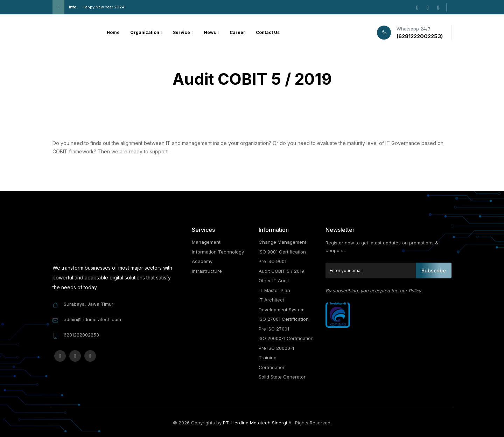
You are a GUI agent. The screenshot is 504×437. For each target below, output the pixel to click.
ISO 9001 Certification (282, 252)
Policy (415, 291)
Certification (272, 367)
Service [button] (182, 32)
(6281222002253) (420, 36)
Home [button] (113, 32)
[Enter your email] (371, 270)
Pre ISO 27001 (274, 329)
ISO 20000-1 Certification (286, 338)
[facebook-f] (428, 7)
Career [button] (237, 32)
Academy (202, 261)
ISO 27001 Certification (284, 319)
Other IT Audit (274, 280)
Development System (282, 310)
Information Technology (218, 252)
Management (206, 242)
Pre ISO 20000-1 (276, 348)
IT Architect (271, 300)
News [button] (210, 32)
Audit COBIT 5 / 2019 (281, 271)
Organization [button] (145, 32)
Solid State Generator (282, 377)
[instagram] (417, 7)
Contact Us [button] (268, 32)
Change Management (282, 242)
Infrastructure (207, 271)
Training (268, 358)
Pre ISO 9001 (272, 261)
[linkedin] (438, 7)
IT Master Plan (274, 290)
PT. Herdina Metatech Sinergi (255, 423)
